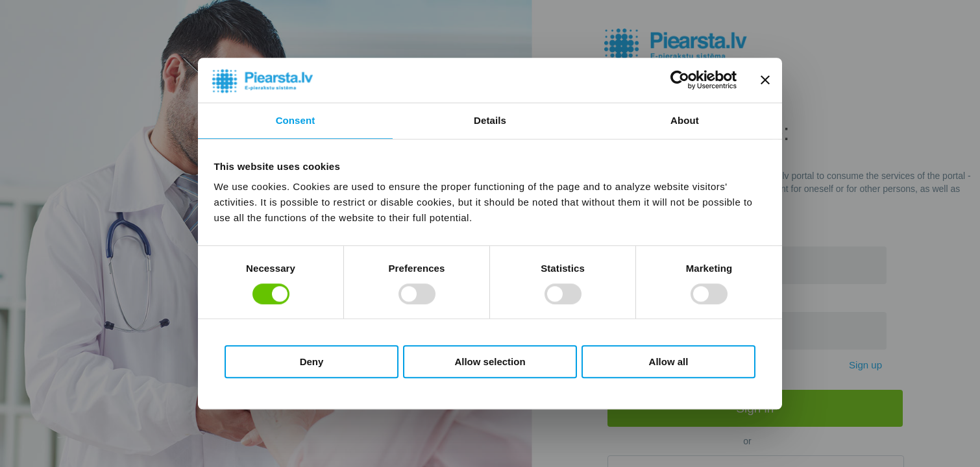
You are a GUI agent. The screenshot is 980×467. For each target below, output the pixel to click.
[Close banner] (765, 80)
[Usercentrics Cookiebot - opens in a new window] (680, 80)
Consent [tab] (296, 120)
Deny (312, 362)
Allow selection (490, 362)
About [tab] (685, 120)
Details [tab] (490, 120)
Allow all (669, 362)
